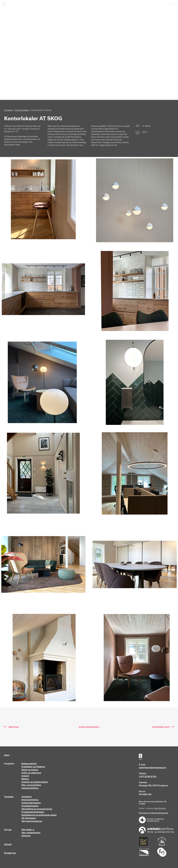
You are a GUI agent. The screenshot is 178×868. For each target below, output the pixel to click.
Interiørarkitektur (30, 788)
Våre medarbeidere (31, 833)
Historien (26, 836)
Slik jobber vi (28, 830)
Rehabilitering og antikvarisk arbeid (39, 815)
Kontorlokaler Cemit (161, 727)
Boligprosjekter (29, 764)
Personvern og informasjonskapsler (154, 813)
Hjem (7, 755)
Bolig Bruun (14, 727)
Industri (25, 776)
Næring (25, 779)
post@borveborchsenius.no (152, 768)
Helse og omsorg (30, 770)
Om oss (8, 830)
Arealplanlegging (30, 806)
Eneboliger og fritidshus (33, 767)
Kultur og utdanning (31, 773)
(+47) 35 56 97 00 (148, 777)
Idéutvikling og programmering (37, 809)
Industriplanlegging (31, 803)
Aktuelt (8, 844)
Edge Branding (160, 808)
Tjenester (9, 797)
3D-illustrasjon (29, 818)
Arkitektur (27, 797)
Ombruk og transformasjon (35, 782)
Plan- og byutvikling (31, 785)
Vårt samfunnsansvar (32, 821)
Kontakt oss (10, 853)
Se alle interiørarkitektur (89, 727)
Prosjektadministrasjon (33, 812)
